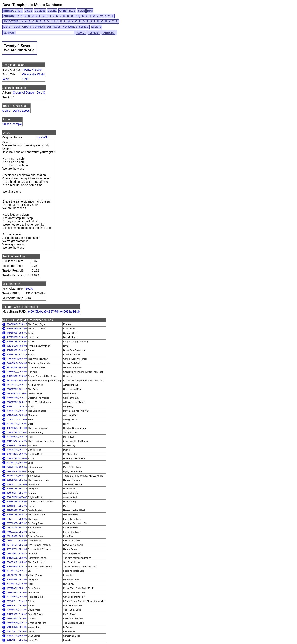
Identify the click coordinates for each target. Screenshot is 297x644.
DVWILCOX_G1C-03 (17, 610)
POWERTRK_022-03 (17, 432)
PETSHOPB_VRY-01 (17, 597)
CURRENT (39, 27)
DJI (49, 27)
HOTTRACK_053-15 (17, 588)
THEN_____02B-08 (17, 519)
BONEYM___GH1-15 (17, 640)
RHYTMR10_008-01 (17, 381)
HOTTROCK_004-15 (17, 437)
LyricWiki (43, 137)
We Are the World (33, 74)
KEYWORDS (70, 27)
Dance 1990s (21, 111)
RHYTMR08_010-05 (17, 337)
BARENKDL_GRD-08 (17, 558)
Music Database (48, 5)
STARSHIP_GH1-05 (17, 618)
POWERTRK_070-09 (17, 458)
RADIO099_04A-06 (17, 350)
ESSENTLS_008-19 (17, 476)
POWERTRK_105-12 (17, 402)
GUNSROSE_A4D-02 (17, 614)
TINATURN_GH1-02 (17, 592)
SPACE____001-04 (17, 484)
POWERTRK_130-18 (17, 467)
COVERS (40, 11)
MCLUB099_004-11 (17, 536)
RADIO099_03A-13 (17, 567)
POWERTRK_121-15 (17, 389)
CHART (27, 27)
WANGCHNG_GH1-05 (17, 627)
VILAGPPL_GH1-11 (17, 575)
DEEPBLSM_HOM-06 (17, 346)
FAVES (57, 27)
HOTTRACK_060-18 (17, 571)
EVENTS (96, 27)
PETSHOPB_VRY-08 (17, 523)
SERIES (84, 27)
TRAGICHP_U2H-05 (17, 562)
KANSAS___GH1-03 (17, 605)
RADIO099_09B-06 (17, 333)
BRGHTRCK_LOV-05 (17, 454)
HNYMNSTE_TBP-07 (17, 368)
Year (5, 79)
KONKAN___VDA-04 (17, 372)
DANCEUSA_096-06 (17, 471)
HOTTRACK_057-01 (17, 463)
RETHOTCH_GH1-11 (17, 545)
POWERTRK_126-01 (17, 502)
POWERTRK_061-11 (17, 489)
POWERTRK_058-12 (17, 515)
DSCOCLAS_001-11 (17, 528)
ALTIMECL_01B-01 (17, 584)
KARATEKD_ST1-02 (17, 441)
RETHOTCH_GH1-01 (17, 549)
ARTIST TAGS (67, 11)
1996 (25, 79)
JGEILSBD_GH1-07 (17, 329)
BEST (17, 27)
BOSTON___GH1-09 (17, 506)
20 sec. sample (12, 124)
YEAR (81, 11)
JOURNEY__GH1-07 (17, 493)
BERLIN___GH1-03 (17, 631)
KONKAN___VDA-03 (17, 445)
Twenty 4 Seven (32, 70)
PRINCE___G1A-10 (17, 601)
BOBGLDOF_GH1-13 (17, 480)
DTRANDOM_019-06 (17, 393)
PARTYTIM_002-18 (17, 398)
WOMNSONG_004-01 (17, 415)
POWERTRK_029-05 (17, 342)
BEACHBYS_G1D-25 (17, 324)
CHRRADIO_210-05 (17, 376)
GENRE (52, 11)
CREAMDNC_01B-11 (17, 554)
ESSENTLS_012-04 (17, 419)
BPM (90, 11)
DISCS (29, 11)
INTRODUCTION (13, 11)
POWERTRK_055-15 (17, 411)
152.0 (29, 289)
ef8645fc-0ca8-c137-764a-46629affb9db (54, 311)
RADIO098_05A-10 (17, 510)
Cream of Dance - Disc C (29, 93)
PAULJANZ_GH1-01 (17, 532)
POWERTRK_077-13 (17, 355)
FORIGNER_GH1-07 (17, 580)
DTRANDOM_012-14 (17, 623)
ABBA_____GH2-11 (17, 406)
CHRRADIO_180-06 (17, 359)
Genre (6, 111)
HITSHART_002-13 (17, 385)
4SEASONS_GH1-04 (17, 428)
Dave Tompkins (16, 5)
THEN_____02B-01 (17, 541)
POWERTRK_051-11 (17, 450)
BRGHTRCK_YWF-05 (17, 497)
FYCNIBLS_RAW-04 (17, 363)
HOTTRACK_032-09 (17, 424)
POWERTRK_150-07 (17, 636)
